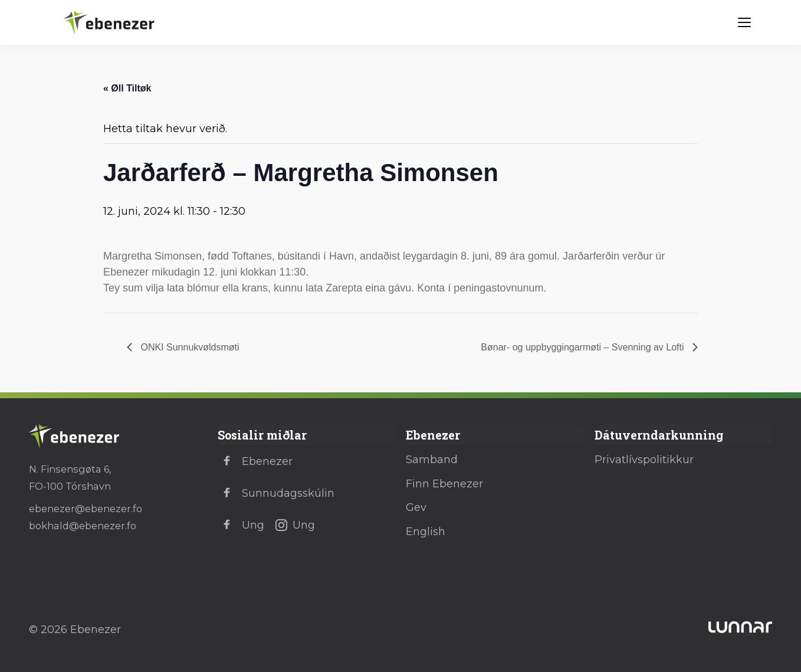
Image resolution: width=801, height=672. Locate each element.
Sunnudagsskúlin (276, 493)
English (426, 532)
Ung (241, 525)
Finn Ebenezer (444, 484)
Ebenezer (255, 461)
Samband (432, 460)
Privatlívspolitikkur (644, 460)
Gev (416, 507)
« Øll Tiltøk (127, 88)
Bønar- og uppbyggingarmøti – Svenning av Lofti (584, 347)
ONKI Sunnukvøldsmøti (189, 347)
